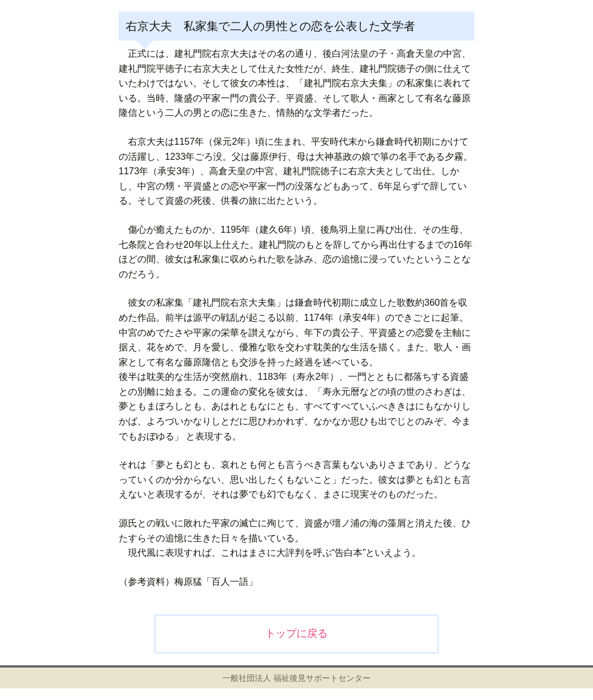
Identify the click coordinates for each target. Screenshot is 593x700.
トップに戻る (296, 633)
